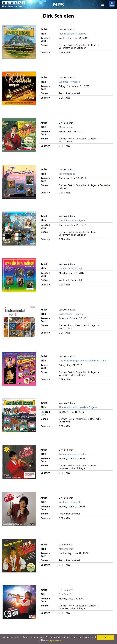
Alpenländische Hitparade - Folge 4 (78, 407)
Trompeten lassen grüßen (73, 454)
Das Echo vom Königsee (72, 220)
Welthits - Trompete (70, 502)
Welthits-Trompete (69, 82)
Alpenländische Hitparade (72, 34)
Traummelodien (67, 174)
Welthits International (71, 268)
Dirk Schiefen (66, 594)
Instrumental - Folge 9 (71, 314)
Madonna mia (66, 127)
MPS (58, 4)
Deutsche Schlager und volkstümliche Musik (82, 361)
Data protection (54, 640)
